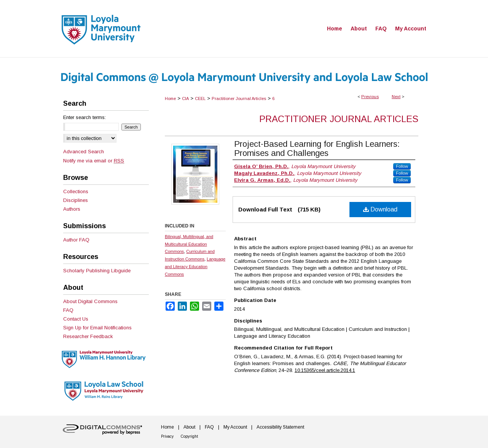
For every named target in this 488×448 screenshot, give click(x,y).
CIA (185, 98)
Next (396, 97)
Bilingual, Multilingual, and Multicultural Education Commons (189, 244)
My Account (235, 427)
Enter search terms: (85, 117)
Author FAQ (76, 240)
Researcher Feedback (88, 336)
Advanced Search (84, 152)
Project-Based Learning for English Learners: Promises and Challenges (317, 149)
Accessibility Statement (280, 427)
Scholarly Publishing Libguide (97, 271)
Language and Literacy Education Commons (195, 267)
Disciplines (76, 200)
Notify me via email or (94, 161)
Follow (402, 166)
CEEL (200, 98)
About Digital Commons (90, 301)
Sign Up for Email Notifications (97, 328)
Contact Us (76, 319)
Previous (370, 97)
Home (170, 98)
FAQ (68, 310)
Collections (76, 191)
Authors (72, 209)
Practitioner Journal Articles (239, 98)
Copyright (189, 436)
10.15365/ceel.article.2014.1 (325, 370)
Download (380, 209)
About (189, 427)
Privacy (167, 436)
